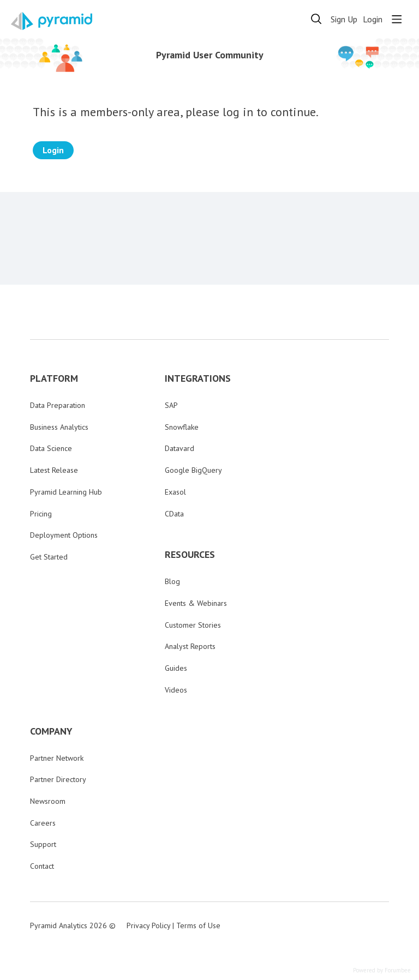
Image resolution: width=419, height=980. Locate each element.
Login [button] (373, 19)
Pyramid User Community (210, 55)
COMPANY (51, 731)
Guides (176, 668)
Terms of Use (198, 925)
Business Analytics (59, 427)
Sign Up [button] (344, 19)
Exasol (175, 492)
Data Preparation (58, 405)
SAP (171, 405)
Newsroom (48, 801)
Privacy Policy (148, 925)
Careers (43, 823)
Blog (172, 581)
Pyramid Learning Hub (66, 492)
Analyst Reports (190, 646)
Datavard (179, 448)
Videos (176, 690)
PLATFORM (54, 378)
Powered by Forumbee (382, 970)
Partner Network (57, 758)
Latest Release (54, 470)
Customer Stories (193, 625)
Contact (42, 866)
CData (174, 514)
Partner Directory (58, 779)
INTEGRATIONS (198, 378)
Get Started (49, 557)
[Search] (316, 19)
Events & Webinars (196, 603)
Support (43, 844)
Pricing (41, 514)
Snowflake (182, 427)
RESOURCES (190, 555)
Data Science (51, 448)
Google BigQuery (193, 470)
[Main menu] (397, 19)
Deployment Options (64, 535)
